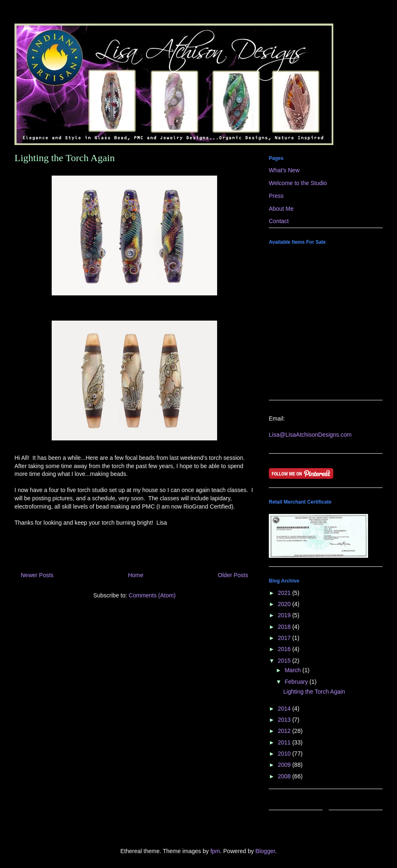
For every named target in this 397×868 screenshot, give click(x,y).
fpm (215, 851)
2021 (285, 593)
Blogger (265, 851)
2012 (285, 731)
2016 (285, 649)
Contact (279, 221)
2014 (285, 709)
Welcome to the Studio (298, 183)
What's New (284, 170)
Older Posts (233, 575)
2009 (285, 765)
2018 (285, 627)
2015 (285, 661)
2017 (285, 638)
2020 (285, 604)
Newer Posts (37, 575)
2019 (285, 615)
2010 (285, 754)
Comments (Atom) (152, 595)
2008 (285, 776)
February (297, 682)
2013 (285, 720)
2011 (285, 742)
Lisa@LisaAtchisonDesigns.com (310, 435)
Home (135, 575)
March (293, 670)
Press (276, 196)
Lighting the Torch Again (65, 158)
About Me (281, 209)
